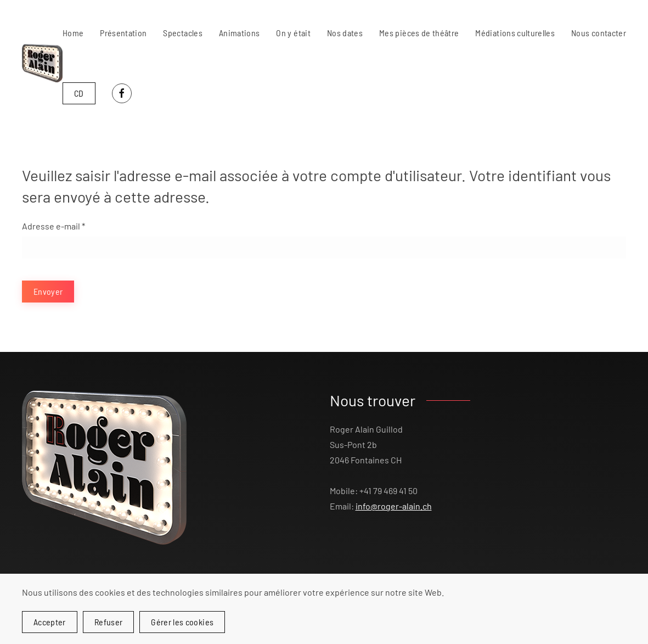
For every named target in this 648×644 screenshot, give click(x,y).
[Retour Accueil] (42, 63)
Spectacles (183, 33)
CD (79, 93)
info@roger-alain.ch (394, 506)
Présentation (123, 33)
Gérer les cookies (182, 622)
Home (73, 33)
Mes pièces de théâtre (419, 33)
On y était (293, 33)
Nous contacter (599, 33)
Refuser (108, 622)
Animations (240, 33)
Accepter (50, 622)
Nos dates (345, 33)
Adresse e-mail (53, 226)
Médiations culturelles (515, 33)
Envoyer (48, 291)
